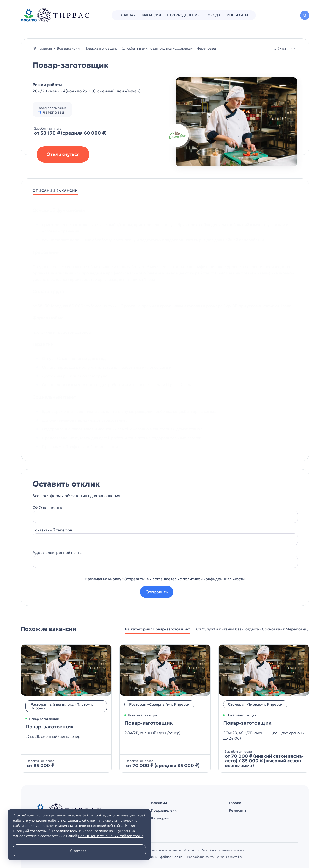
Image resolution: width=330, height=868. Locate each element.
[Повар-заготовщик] (66, 709)
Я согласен (79, 851)
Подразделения (165, 811)
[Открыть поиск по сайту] (305, 15)
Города (235, 803)
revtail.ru (236, 857)
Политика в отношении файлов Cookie (153, 857)
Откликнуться (63, 155)
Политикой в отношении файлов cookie (111, 836)
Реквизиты (238, 811)
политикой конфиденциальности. (214, 579)
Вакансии (159, 803)
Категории (160, 818)
